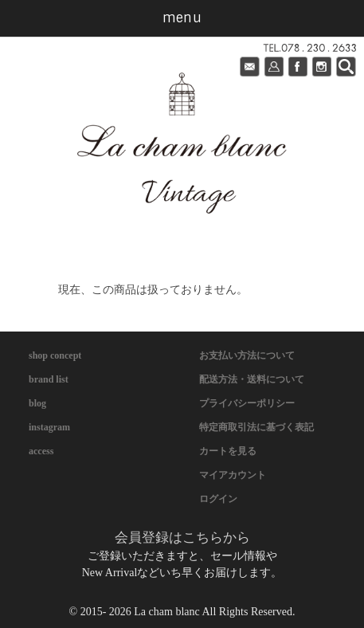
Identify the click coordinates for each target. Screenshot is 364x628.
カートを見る (228, 451)
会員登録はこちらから (182, 538)
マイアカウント (233, 475)
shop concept (55, 355)
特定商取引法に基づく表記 (256, 427)
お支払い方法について (247, 355)
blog (37, 403)
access (41, 451)
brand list (49, 379)
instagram (49, 427)
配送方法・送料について (252, 379)
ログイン (218, 499)
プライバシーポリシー (247, 403)
